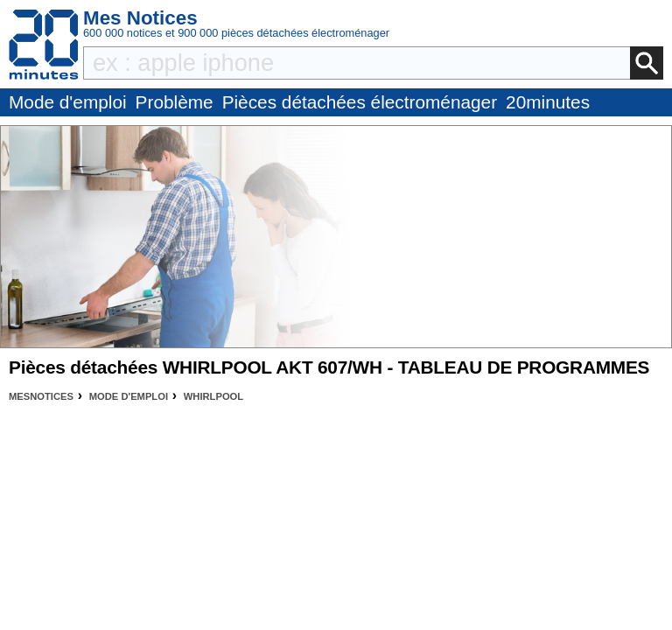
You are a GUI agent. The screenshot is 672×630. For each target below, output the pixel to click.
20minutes (548, 102)
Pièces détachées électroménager (360, 102)
